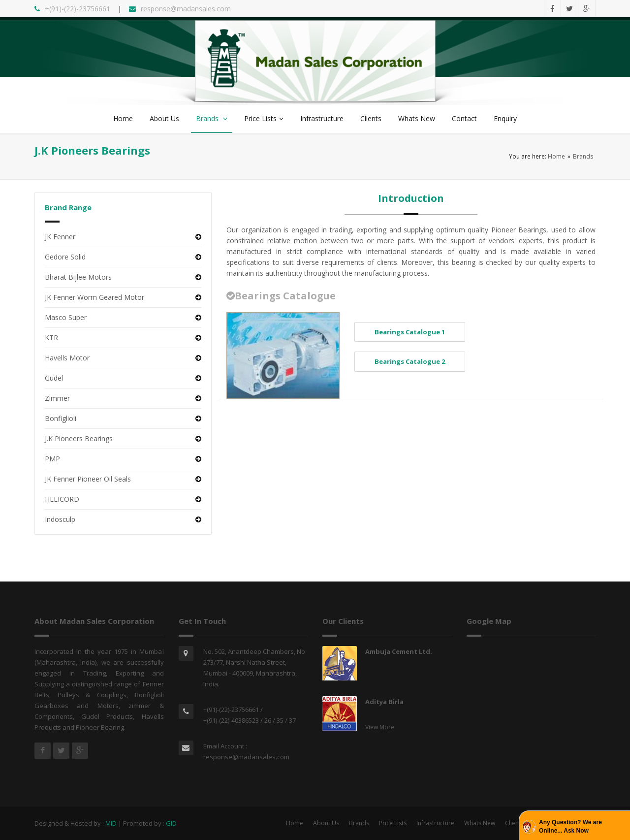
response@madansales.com (246, 757)
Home (123, 118)
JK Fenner (60, 237)
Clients (371, 118)
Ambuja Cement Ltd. (399, 651)
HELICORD (62, 499)
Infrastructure (322, 118)
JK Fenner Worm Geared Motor (94, 297)
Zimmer (57, 398)
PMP (52, 459)
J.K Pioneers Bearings (79, 438)
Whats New (417, 118)
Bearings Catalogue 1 (410, 332)
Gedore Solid (65, 257)
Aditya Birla (384, 702)
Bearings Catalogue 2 (410, 361)
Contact (464, 118)
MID (111, 823)
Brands (212, 118)
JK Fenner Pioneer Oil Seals (88, 479)
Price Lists (264, 118)
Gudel (54, 378)
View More (380, 727)
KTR (51, 338)
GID (171, 823)
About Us (164, 118)
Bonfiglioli (61, 418)
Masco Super (66, 317)
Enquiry (505, 118)
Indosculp (60, 519)
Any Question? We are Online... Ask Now (570, 826)
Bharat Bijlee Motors (78, 277)
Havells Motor (67, 358)
